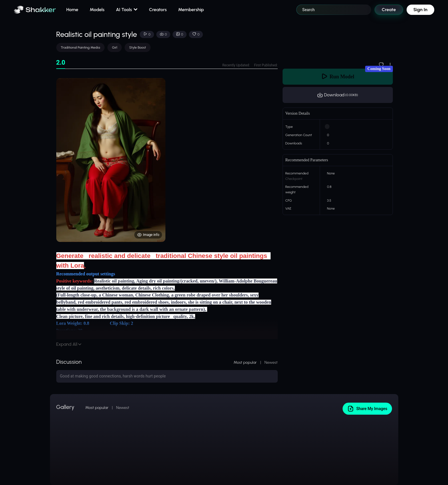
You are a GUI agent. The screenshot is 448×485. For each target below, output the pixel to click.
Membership (191, 10)
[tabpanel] (167, 160)
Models (97, 10)
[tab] (61, 63)
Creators (158, 10)
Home (72, 10)
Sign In (420, 10)
